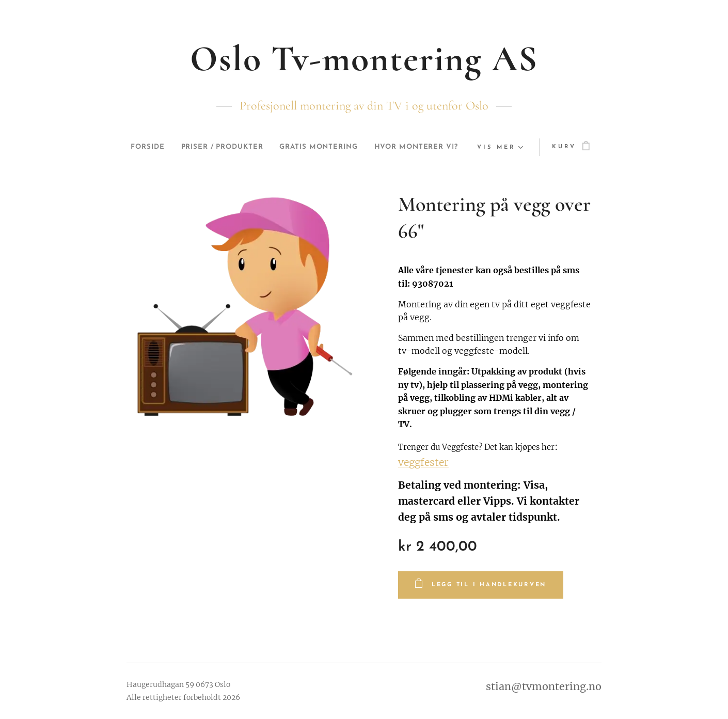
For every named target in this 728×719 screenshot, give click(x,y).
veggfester (423, 462)
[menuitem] (188, 147)
